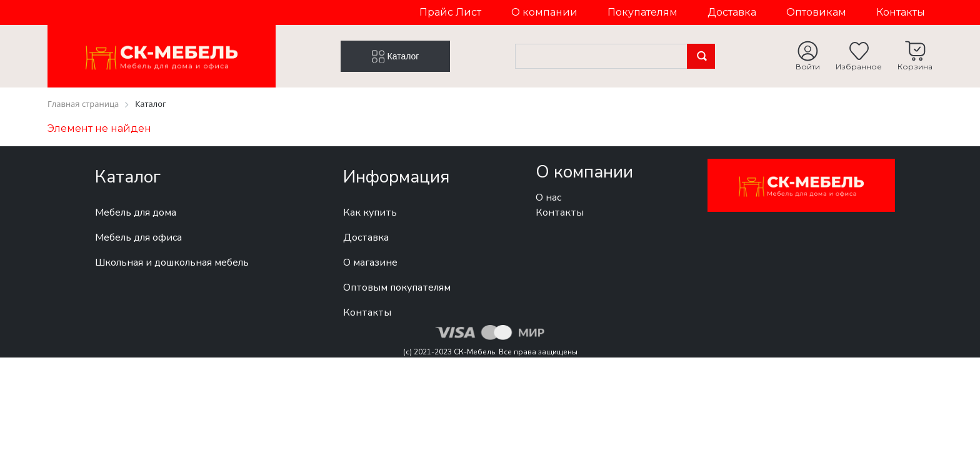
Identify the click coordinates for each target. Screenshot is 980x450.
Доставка (732, 12)
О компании (544, 12)
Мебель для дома (136, 212)
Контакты (901, 12)
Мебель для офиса (138, 237)
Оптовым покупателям (397, 287)
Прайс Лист (450, 12)
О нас (548, 197)
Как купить (370, 212)
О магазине (370, 262)
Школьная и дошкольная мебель (172, 262)
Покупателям (642, 12)
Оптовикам (816, 12)
